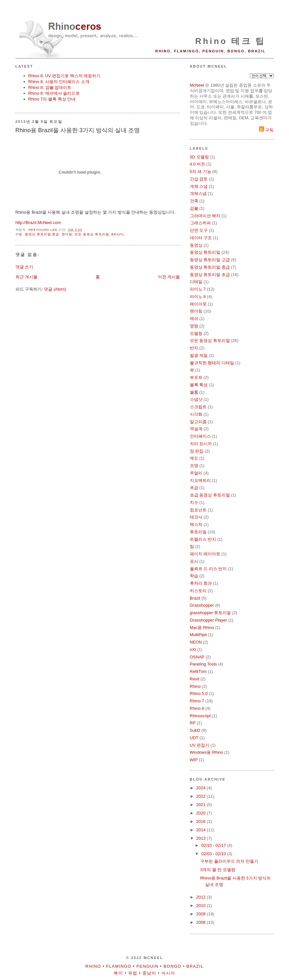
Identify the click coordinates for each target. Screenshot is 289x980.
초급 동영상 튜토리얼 (210, 495)
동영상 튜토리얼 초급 (210, 275)
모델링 (196, 333)
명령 (194, 326)
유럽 (133, 973)
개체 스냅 (199, 186)
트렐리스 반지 (203, 539)
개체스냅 (198, 193)
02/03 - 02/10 (214, 854)
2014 (202, 830)
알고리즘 (198, 422)
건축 (194, 201)
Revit (195, 679)
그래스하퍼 (200, 223)
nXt (193, 650)
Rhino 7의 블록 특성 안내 (52, 99)
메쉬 (194, 319)
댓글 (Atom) (55, 289)
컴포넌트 (198, 510)
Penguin (148, 966)
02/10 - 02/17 (214, 845)
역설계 (196, 429)
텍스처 (196, 524)
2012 (202, 897)
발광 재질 (199, 355)
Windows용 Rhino (206, 752)
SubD (195, 730)
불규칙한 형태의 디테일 (212, 363)
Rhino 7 (197, 701)
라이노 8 (198, 297)
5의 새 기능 (201, 171)
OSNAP (197, 657)
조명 (194, 466)
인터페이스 (200, 436)
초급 (194, 488)
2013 (202, 838)
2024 (202, 788)
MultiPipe (198, 635)
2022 (202, 796)
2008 (202, 922)
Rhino (195, 686)
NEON (196, 642)
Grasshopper (202, 605)
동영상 (196, 245)
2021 (202, 805)
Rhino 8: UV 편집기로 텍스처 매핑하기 (65, 76)
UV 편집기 (200, 745)
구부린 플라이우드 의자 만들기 (229, 861)
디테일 (196, 282)
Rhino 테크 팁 (230, 41)
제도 (194, 458)
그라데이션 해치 (205, 216)
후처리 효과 (201, 583)
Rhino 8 (197, 708)
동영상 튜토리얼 (205, 252)
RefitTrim (198, 671)
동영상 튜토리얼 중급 (42, 234)
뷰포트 (196, 377)
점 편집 (197, 451)
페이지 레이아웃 (205, 554)
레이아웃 (198, 304)
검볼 (194, 208)
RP (193, 723)
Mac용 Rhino (202, 628)
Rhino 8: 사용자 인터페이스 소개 (59, 82)
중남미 (149, 973)
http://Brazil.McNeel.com (38, 223)
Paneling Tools (203, 664)
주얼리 (196, 473)
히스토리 (198, 591)
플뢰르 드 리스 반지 (208, 569)
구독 (266, 130)
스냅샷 (196, 399)
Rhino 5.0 (199, 693)
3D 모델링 (199, 157)
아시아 (168, 973)
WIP (194, 760)
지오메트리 (200, 480)
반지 (194, 348)
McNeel (197, 85)
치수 (194, 502)
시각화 (196, 414)
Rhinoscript (200, 716)
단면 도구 (199, 230)
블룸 (194, 392)
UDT (194, 738)
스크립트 (198, 407)
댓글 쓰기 (25, 267)
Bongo (173, 966)
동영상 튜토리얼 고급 (210, 260)
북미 (118, 973)
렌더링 (67, 234)
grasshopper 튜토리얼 (211, 613)
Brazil (118, 234)
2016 (202, 821)
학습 (194, 576)
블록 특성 (199, 385)
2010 (202, 905)
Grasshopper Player (209, 620)
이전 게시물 (169, 277)
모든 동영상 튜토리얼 (92, 234)
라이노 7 (198, 289)
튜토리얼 (198, 532)
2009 (202, 914)
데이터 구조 (201, 238)
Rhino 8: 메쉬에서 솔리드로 (54, 93)
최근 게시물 (27, 277)
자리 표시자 (201, 444)
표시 (194, 561)
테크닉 (196, 517)
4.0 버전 (198, 164)
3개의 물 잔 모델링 (218, 870)
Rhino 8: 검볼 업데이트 (50, 87)
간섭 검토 (199, 179)
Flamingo (119, 966)
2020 (202, 813)
